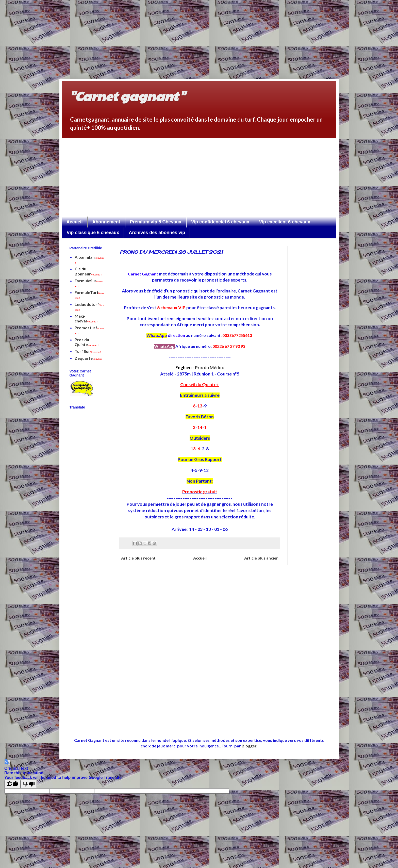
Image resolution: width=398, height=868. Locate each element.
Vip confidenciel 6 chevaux (220, 222)
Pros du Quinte (87, 342)
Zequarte (89, 358)
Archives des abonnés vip (157, 233)
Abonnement (106, 222)
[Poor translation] (29, 784)
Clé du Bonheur (88, 271)
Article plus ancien (261, 558)
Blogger (249, 746)
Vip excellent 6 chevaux (285, 222)
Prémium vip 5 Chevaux (156, 222)
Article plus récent (138, 558)
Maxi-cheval (86, 318)
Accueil (75, 222)
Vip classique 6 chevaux (93, 233)
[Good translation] (12, 784)
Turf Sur (88, 351)
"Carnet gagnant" (127, 96)
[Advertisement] (162, 36)
